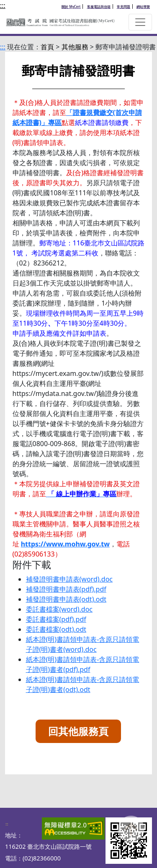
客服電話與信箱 (99, 6)
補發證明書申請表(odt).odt (66, 599)
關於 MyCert (71, 6)
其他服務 (75, 47)
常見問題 (124, 6)
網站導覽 (143, 6)
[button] (140, 22)
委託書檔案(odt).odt (56, 629)
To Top (131, 838)
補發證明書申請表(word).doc (69, 579)
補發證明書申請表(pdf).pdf (66, 589)
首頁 (47, 47)
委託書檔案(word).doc (59, 609)
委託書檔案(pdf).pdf (56, 619)
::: (3, 5)
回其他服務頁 (78, 731)
